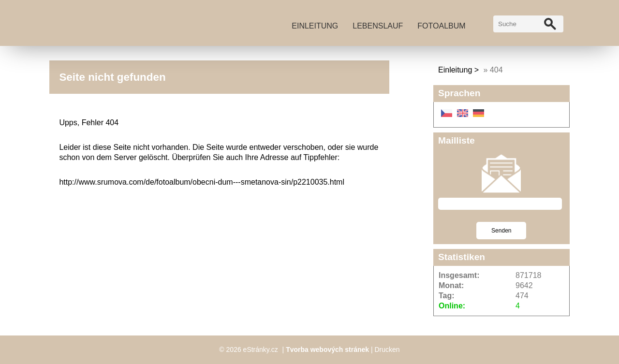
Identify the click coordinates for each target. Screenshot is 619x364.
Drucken (387, 349)
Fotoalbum (441, 26)
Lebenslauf (378, 26)
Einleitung (315, 26)
